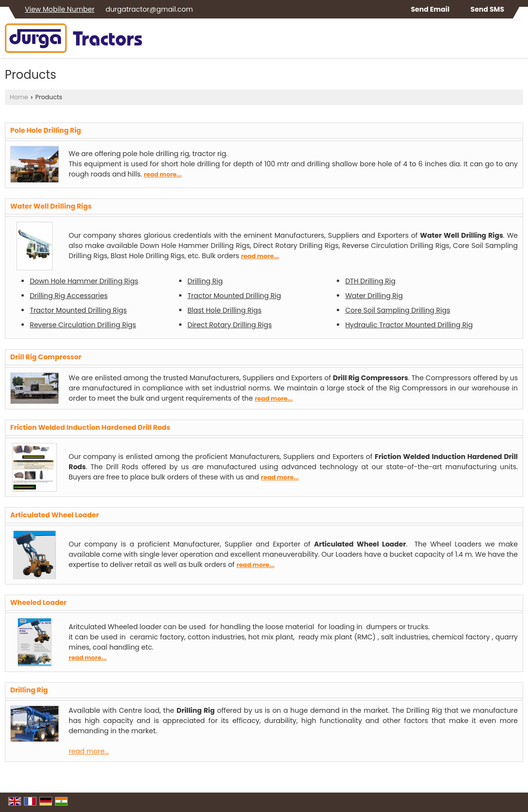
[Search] (517, 41)
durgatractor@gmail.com (149, 9)
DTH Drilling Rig (370, 281)
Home (19, 97)
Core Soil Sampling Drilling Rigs (398, 310)
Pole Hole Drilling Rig (46, 130)
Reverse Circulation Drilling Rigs (83, 325)
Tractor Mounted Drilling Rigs (78, 310)
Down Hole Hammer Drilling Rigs (84, 281)
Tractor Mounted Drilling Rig (234, 296)
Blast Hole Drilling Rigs (224, 310)
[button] (60, 9)
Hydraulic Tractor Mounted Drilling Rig (409, 325)
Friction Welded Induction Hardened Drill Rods (90, 427)
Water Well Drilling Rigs (51, 206)
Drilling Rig (205, 281)
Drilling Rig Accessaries (69, 296)
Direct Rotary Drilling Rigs (229, 325)
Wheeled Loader (38, 602)
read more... (163, 174)
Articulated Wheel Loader (55, 515)
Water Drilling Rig (374, 296)
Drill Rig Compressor (46, 357)
